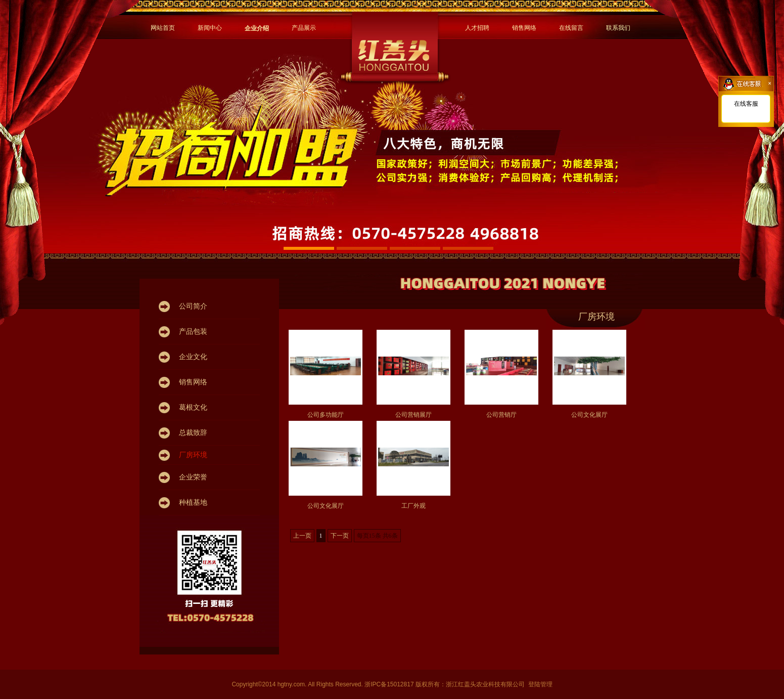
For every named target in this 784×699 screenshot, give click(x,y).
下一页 (340, 536)
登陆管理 (540, 684)
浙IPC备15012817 (390, 684)
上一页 (302, 536)
